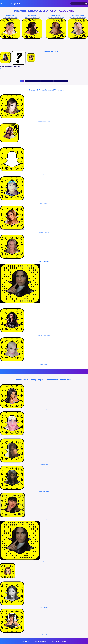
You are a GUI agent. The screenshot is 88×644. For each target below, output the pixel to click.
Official (22, 81)
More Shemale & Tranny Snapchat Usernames (44, 90)
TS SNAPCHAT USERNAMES (47, 81)
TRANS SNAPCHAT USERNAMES (61, 81)
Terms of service (59, 642)
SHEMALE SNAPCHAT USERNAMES (32, 81)
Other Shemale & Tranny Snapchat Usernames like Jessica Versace (44, 380)
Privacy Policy (41, 642)
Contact (25, 642)
